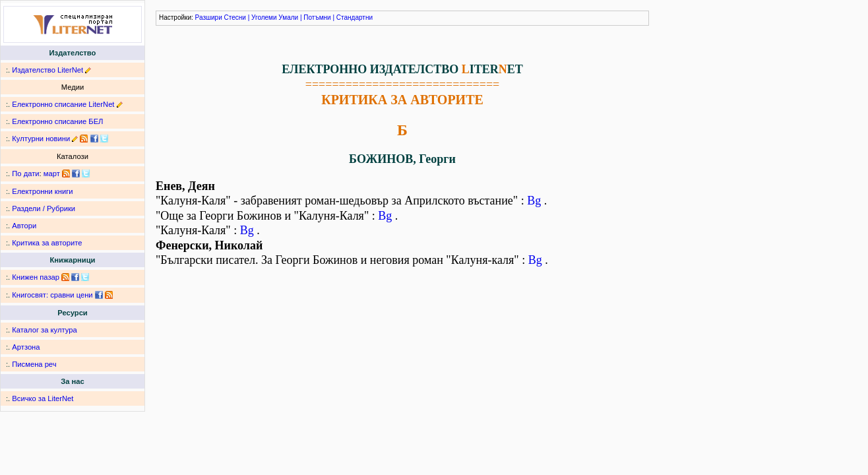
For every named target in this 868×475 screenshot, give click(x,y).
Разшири (209, 17)
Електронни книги (42, 191)
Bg (534, 201)
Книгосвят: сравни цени (52, 295)
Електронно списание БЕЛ (57, 121)
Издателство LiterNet (47, 70)
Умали (288, 17)
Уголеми (264, 17)
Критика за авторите (47, 243)
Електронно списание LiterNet (63, 104)
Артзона (26, 347)
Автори (24, 226)
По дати (25, 174)
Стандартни (355, 17)
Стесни (235, 17)
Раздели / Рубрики (44, 208)
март (52, 174)
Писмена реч (34, 364)
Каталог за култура (44, 330)
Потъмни (317, 17)
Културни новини (41, 139)
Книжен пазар (36, 277)
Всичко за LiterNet (43, 398)
